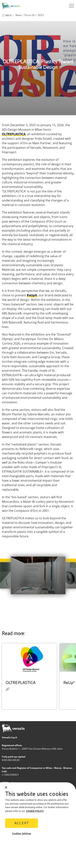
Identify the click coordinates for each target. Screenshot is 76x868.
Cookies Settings (22, 833)
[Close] (6, 787)
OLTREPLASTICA (14, 134)
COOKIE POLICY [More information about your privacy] (35, 811)
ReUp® (69, 683)
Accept (22, 823)
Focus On (30, 15)
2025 (41, 15)
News (19, 15)
